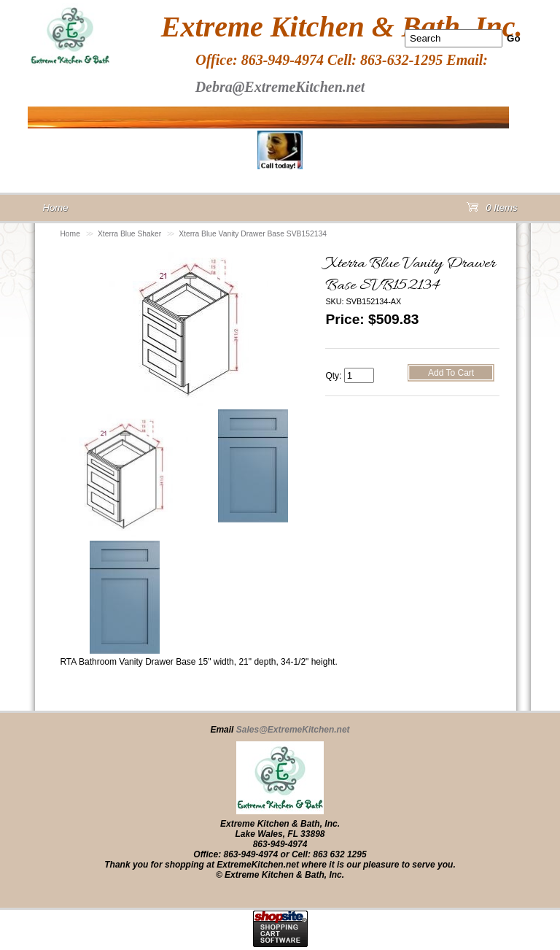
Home (70, 234)
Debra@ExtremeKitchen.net (280, 87)
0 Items (492, 211)
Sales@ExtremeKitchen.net (293, 730)
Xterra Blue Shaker (129, 234)
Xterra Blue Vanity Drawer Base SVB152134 (253, 234)
